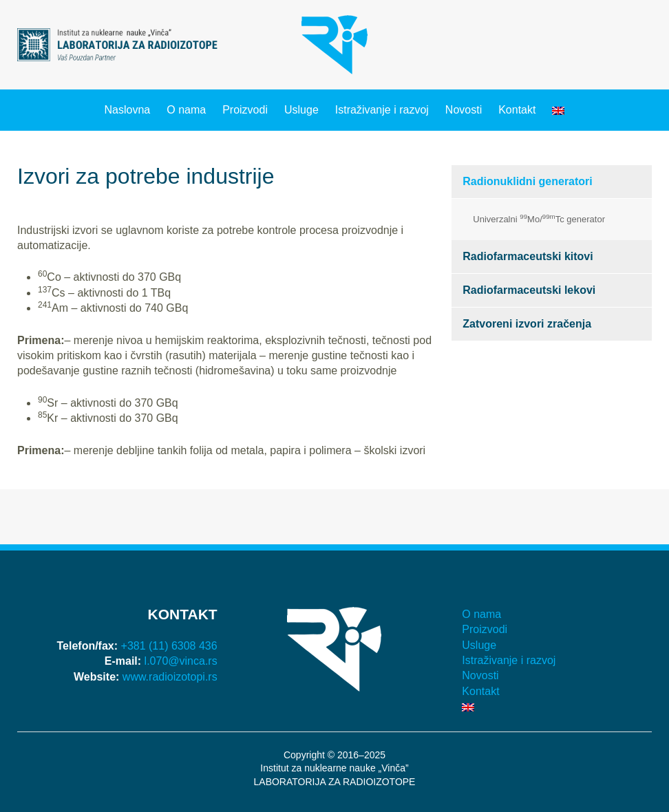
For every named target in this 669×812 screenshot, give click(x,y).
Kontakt (517, 110)
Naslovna (128, 110)
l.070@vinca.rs (181, 661)
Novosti (464, 110)
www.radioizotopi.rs (170, 677)
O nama (186, 110)
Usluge (301, 110)
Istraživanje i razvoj (382, 110)
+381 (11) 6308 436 (169, 646)
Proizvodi (245, 110)
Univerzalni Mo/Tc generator (539, 218)
